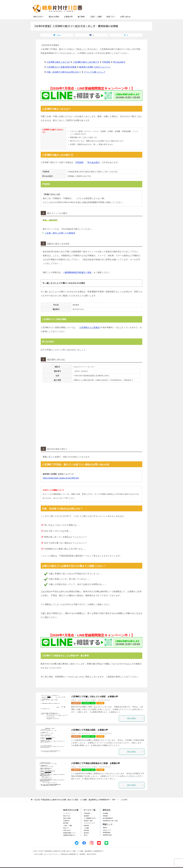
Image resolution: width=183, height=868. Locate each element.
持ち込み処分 (119, 67)
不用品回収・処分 (89, 708)
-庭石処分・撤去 (88, 826)
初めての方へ (39, 21)
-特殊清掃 (86, 830)
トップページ (67, 818)
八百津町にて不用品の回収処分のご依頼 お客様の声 (96, 768)
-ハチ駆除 (86, 833)
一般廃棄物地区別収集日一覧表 (77, 277)
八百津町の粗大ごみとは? (58, 67)
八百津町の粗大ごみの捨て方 (86, 67)
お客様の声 (68, 21)
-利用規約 (105, 821)
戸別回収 (106, 67)
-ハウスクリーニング (89, 828)
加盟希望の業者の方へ (69, 840)
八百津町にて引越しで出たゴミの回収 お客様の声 (95, 701)
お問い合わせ (125, 21)
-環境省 (105, 832)
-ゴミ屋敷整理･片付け (90, 823)
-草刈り (86, 840)
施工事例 (81, 21)
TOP (74, 805)
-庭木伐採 (86, 835)
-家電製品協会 (107, 837)
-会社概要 (105, 818)
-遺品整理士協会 (107, 840)
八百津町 (100, 708)
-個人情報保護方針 (108, 823)
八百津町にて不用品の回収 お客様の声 (89, 735)
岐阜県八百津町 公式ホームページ (95, 72)
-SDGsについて (107, 835)
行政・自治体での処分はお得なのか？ (64, 77)
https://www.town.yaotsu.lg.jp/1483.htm (61, 483)
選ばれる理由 (54, 21)
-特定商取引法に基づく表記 (110, 826)
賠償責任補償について (69, 838)
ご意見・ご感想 (96, 21)
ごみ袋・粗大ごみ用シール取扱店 (60, 238)
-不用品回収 (87, 818)
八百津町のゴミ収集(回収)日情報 (61, 72)
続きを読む (135, 723)
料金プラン (111, 21)
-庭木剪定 (86, 838)
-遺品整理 (86, 821)
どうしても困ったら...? (95, 77)
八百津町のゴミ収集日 (90, 332)
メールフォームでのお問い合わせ (128, 14)
